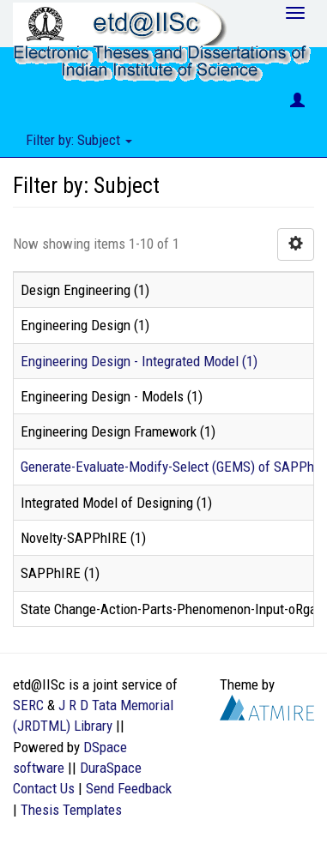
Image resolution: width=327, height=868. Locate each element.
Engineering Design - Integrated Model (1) (139, 361)
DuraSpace (111, 768)
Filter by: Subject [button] (79, 140)
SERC (28, 705)
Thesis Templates (71, 810)
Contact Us (44, 788)
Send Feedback (129, 788)
